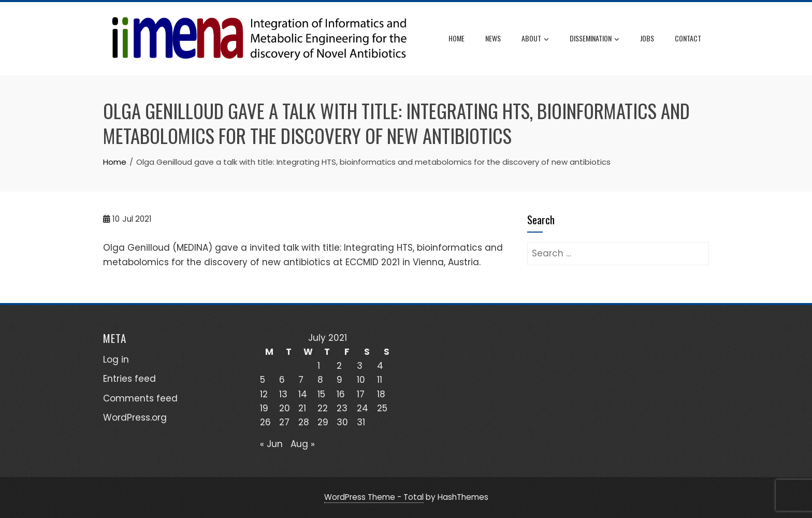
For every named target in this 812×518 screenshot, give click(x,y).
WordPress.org (135, 418)
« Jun (271, 444)
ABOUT (535, 39)
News (493, 38)
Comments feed (140, 398)
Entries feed (129, 379)
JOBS (647, 38)
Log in (116, 359)
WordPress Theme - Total (374, 497)
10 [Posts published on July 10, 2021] (361, 380)
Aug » (303, 444)
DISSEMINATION (594, 39)
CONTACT (688, 38)
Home (456, 38)
